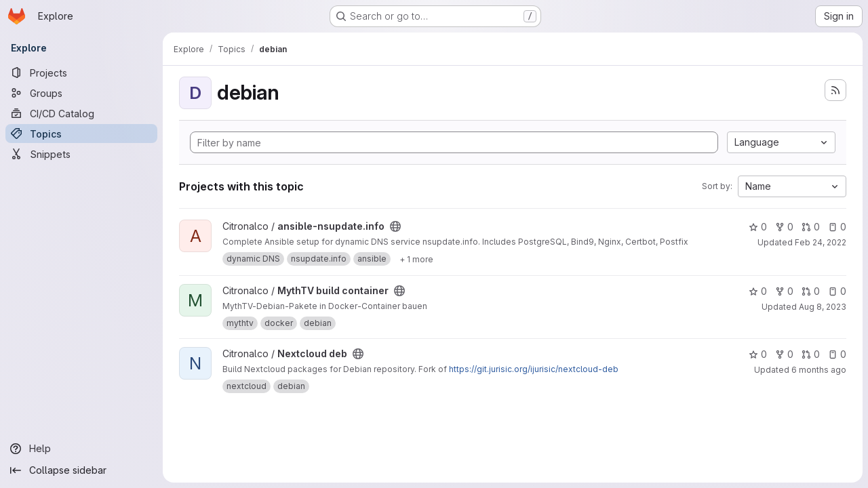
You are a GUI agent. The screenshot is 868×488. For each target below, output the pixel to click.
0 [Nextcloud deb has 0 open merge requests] (811, 354)
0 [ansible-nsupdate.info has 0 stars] (758, 227)
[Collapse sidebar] (81, 470)
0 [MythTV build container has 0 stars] (758, 291)
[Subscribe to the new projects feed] (835, 90)
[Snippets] (81, 154)
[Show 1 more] (416, 259)
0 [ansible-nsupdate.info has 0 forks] (784, 227)
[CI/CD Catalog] (81, 113)
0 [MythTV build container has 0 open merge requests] (811, 291)
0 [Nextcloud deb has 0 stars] (758, 354)
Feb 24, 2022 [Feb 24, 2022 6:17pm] (821, 242)
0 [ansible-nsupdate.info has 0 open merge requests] (811, 227)
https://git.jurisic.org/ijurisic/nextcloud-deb (534, 369)
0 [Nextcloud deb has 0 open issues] (837, 354)
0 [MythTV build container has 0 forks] (784, 291)
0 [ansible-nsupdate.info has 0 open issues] (837, 227)
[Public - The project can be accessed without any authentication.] (395, 226)
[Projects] (81, 73)
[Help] (81, 449)
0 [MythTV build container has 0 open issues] (837, 291)
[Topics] (81, 134)
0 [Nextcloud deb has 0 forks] (784, 354)
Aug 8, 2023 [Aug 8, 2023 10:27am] (823, 307)
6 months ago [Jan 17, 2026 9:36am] (819, 370)
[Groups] (81, 93)
